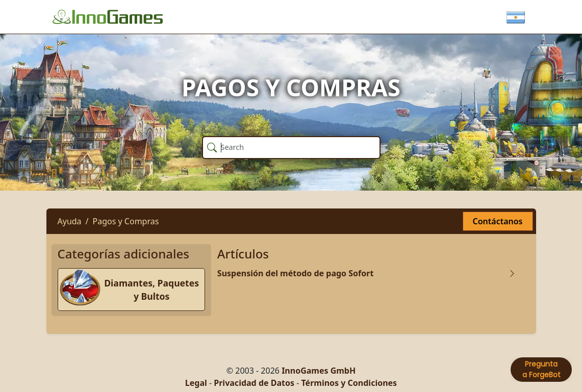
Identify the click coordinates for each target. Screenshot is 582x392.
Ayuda (70, 221)
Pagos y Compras (126, 221)
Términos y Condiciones (349, 383)
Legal (196, 383)
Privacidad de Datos (254, 383)
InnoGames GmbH (319, 371)
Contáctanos (498, 221)
